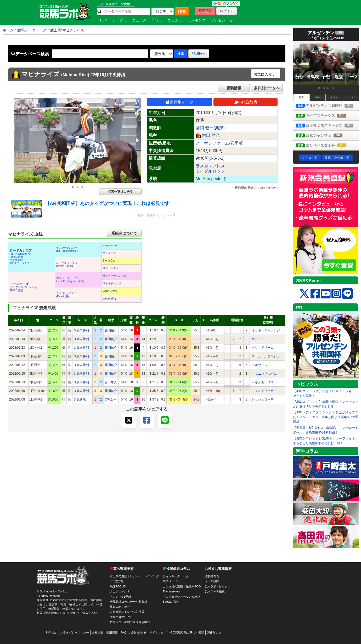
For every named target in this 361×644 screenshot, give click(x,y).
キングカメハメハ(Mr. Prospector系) (67, 249)
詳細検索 (199, 54)
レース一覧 (310, 158)
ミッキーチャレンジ (266, 330)
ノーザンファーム (212, 143)
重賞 (301, 97)
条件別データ (179, 102)
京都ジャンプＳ (324, 136)
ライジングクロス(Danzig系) (67, 295)
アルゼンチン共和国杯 (327, 106)
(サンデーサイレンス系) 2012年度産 (24, 287)
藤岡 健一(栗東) (210, 128)
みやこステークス (326, 116)
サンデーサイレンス (115, 276)
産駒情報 (234, 88)
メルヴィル (260, 365)
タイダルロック (210, 171)
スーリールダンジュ (266, 356)
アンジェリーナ (263, 391)
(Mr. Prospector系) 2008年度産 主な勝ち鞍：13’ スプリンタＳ (21, 257)
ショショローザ (263, 399)
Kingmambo (110, 245)
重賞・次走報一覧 (337, 158)
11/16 (350, 97)
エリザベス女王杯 (326, 146)
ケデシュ (258, 339)
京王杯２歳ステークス (327, 126)
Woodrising (109, 299)
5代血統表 (246, 102)
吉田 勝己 (211, 135)
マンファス (109, 253)
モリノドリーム (263, 348)
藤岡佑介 (111, 330)
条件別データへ (267, 88)
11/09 (334, 97)
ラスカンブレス (210, 166)
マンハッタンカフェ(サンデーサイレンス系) (70, 280)
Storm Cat (109, 261)
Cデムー (111, 399)
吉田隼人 (111, 382)
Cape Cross (110, 291)
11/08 (318, 97)
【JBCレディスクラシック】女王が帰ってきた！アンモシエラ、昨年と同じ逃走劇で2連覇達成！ (326, 417)
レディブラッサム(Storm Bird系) (67, 265)
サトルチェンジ (112, 283)
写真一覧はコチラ (120, 192)
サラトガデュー (112, 268)
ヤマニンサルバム (264, 374)
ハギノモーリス (263, 382)
